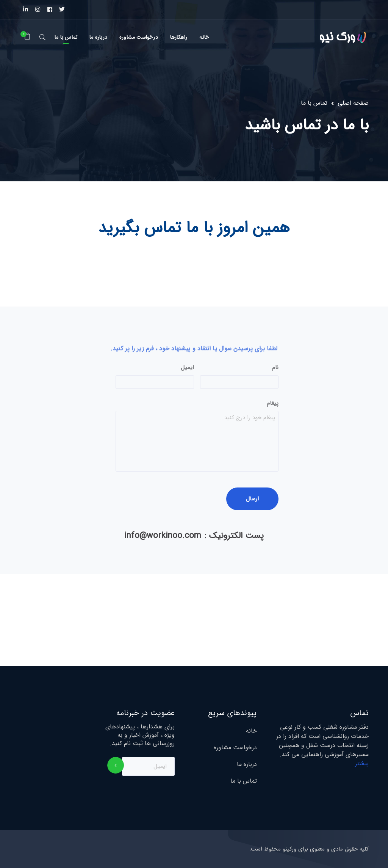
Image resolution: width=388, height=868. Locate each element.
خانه (251, 731)
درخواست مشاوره (235, 748)
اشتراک (116, 765)
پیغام (273, 404)
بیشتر (362, 763)
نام (275, 368)
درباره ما (247, 764)
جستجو (42, 37)
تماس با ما (244, 781)
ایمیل (187, 368)
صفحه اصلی (353, 103)
